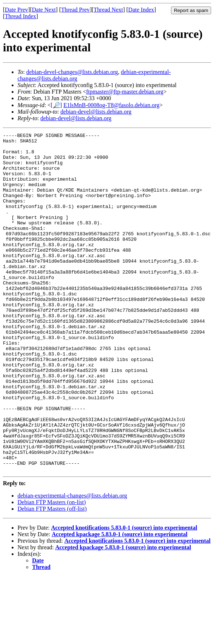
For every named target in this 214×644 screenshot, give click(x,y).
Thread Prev (75, 10)
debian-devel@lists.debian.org (96, 112)
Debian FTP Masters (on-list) (52, 570)
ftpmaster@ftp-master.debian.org (125, 92)
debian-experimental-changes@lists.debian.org (72, 563)
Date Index (141, 10)
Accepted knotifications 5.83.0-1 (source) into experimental (124, 595)
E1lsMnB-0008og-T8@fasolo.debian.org (111, 105)
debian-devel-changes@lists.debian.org (72, 72)
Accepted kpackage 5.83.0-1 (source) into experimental (120, 602)
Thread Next (108, 10)
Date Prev (16, 10)
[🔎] (56, 105)
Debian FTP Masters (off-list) (52, 576)
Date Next (44, 10)
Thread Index (20, 16)
